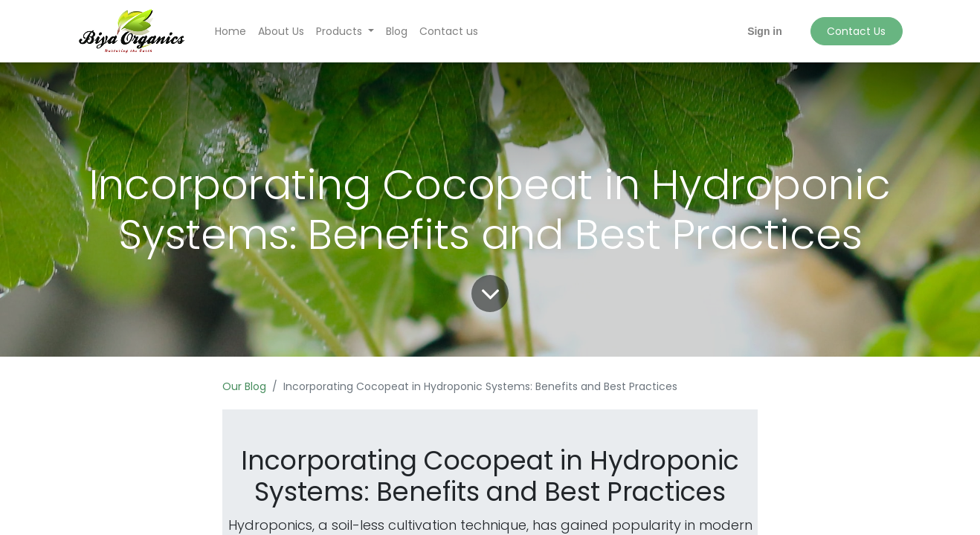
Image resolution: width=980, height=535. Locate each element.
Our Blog (244, 386)
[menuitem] (231, 32)
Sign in (765, 31)
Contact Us (856, 31)
